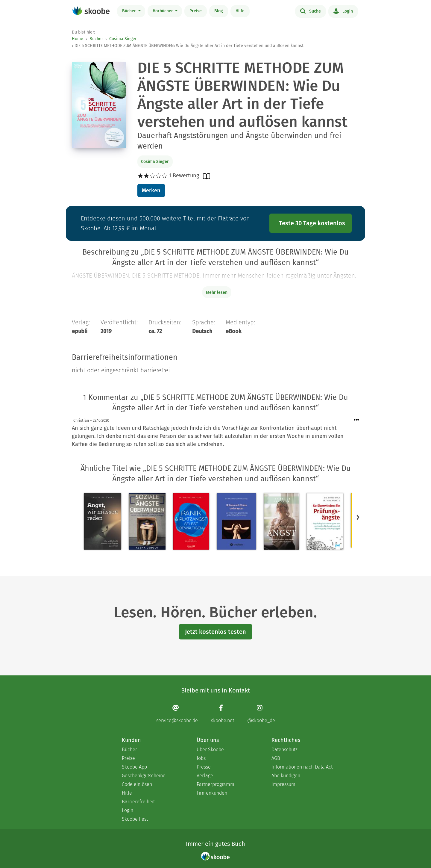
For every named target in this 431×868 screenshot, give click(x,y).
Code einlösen (137, 784)
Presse (204, 767)
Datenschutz (284, 750)
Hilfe (240, 11)
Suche (311, 11)
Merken (151, 190)
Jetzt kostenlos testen (215, 632)
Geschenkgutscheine (144, 776)
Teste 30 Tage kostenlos (312, 223)
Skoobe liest (135, 819)
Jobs (201, 758)
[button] (358, 517)
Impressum (283, 784)
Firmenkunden (212, 793)
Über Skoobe (210, 750)
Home (78, 39)
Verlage (205, 776)
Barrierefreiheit (138, 802)
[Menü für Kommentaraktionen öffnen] (356, 420)
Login (343, 11)
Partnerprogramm (215, 784)
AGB (276, 758)
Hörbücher (163, 11)
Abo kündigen (286, 776)
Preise (196, 11)
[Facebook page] (223, 714)
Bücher (130, 11)
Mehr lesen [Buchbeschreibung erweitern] (217, 292)
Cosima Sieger (123, 39)
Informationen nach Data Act (302, 767)
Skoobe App (134, 767)
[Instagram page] (261, 714)
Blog (219, 11)
